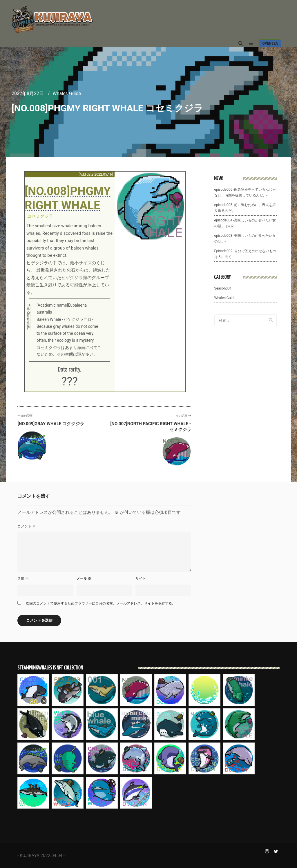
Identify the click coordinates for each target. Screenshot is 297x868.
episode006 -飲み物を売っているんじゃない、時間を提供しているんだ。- (245, 192)
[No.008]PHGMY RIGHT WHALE (68, 198)
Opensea (270, 43)
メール (84, 578)
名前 (23, 578)
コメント (27, 526)
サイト (141, 578)
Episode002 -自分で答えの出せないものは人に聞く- (245, 254)
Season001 (223, 288)
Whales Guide (67, 93)
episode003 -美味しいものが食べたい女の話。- (245, 239)
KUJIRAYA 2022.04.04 (41, 856)
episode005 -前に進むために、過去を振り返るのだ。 (245, 208)
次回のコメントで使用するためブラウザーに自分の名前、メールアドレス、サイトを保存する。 (101, 603)
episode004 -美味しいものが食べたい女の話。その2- (245, 223)
